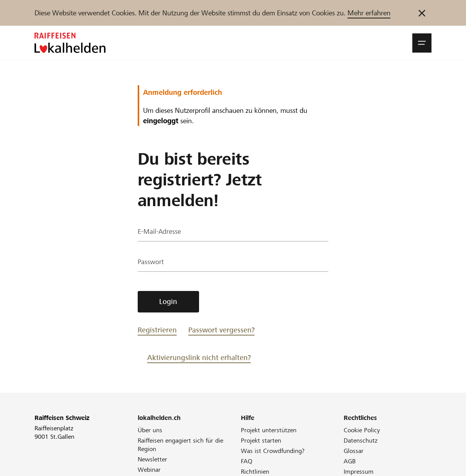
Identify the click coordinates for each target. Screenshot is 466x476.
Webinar (149, 470)
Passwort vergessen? (221, 330)
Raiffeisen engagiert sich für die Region (180, 445)
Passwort (151, 263)
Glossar (354, 451)
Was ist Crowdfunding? (273, 451)
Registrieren (157, 330)
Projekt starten (261, 440)
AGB (350, 461)
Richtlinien (255, 472)
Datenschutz (361, 440)
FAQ (247, 461)
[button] (422, 43)
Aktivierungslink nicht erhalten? (199, 358)
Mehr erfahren (369, 13)
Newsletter (152, 459)
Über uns (150, 430)
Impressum (359, 472)
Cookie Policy (362, 430)
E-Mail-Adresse (160, 232)
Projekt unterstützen (269, 430)
